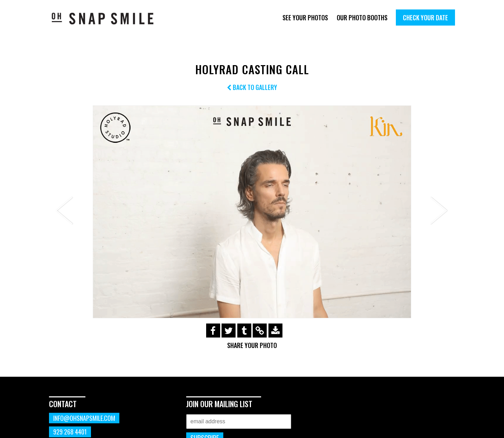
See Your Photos (305, 18)
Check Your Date (425, 18)
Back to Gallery (252, 87)
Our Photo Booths (362, 18)
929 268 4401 (70, 432)
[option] (252, 212)
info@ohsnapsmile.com (84, 418)
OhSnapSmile (108, 18)
